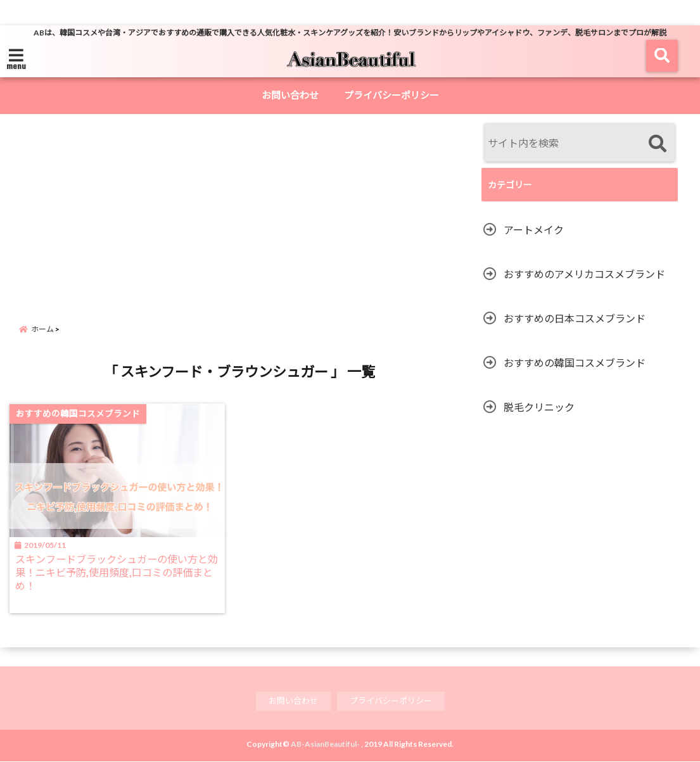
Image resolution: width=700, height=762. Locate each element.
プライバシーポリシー (391, 95)
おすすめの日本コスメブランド (575, 318)
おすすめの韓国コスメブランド (575, 363)
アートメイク (534, 230)
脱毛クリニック (539, 407)
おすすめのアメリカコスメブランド (584, 274)
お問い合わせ (290, 95)
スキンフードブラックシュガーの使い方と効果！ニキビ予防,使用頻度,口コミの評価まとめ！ (117, 574)
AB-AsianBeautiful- (325, 745)
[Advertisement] (258, 219)
